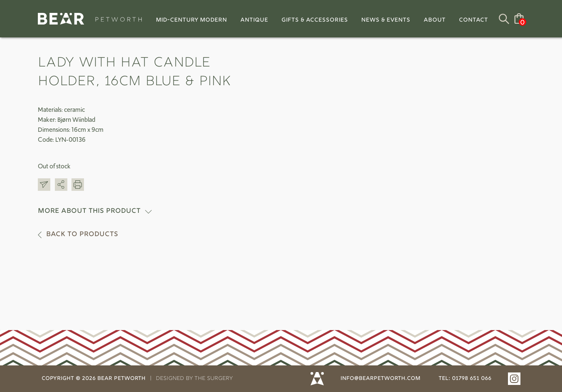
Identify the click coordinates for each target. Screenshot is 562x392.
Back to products (82, 235)
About (435, 20)
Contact (473, 20)
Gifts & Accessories (315, 20)
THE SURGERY (214, 379)
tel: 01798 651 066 (465, 379)
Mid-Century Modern (191, 20)
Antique (254, 20)
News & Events (386, 20)
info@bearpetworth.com (380, 379)
